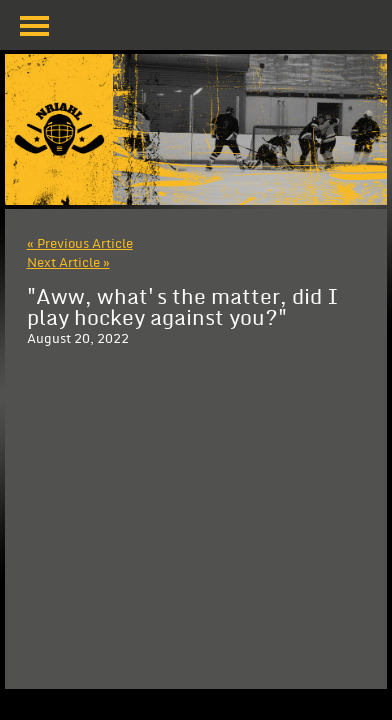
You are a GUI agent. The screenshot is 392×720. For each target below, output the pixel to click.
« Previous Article (80, 244)
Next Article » (68, 263)
